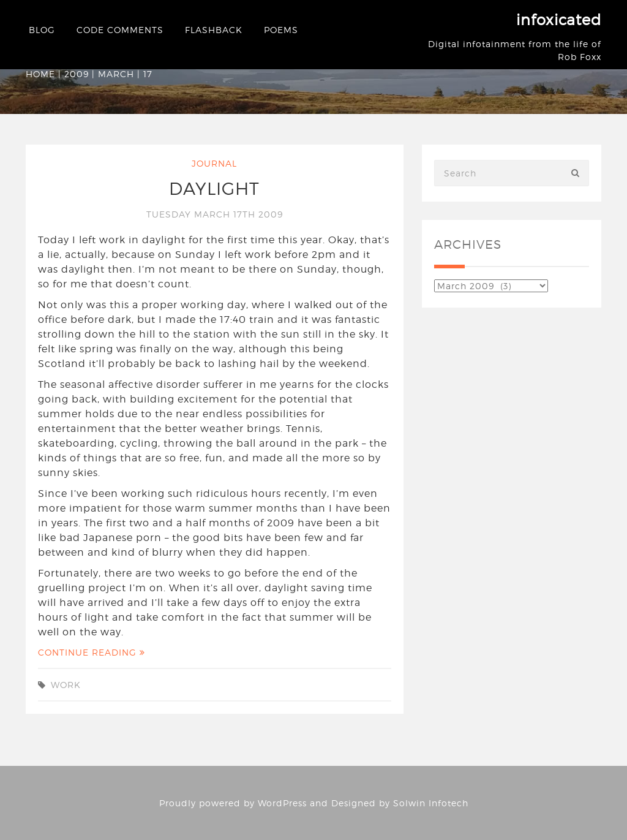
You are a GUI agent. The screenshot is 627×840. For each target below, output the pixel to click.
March (116, 74)
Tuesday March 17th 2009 (215, 214)
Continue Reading (92, 652)
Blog (42, 30)
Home (40, 74)
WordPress (282, 803)
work (66, 685)
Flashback (214, 30)
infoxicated (559, 20)
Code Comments (120, 30)
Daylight (214, 189)
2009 (77, 74)
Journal (214, 163)
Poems (281, 30)
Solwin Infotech (431, 803)
